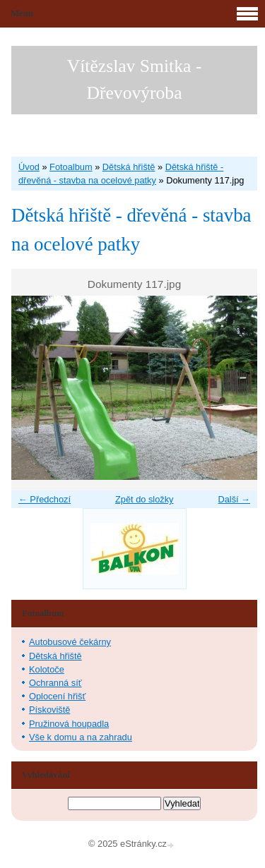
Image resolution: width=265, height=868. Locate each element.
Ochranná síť (55, 683)
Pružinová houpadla (69, 724)
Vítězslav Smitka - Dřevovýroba (135, 79)
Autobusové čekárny (70, 642)
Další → (234, 499)
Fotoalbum (71, 167)
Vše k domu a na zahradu (81, 737)
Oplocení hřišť (57, 696)
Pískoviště (49, 710)
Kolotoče (47, 669)
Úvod (29, 167)
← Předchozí (45, 499)
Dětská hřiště (129, 167)
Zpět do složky (145, 499)
